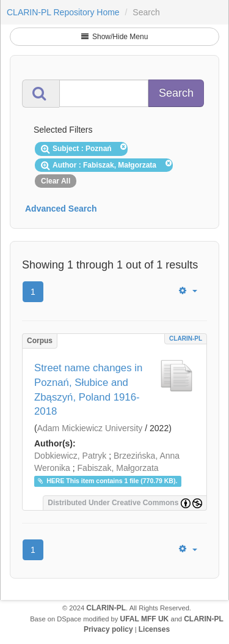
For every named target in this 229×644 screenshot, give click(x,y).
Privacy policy (108, 629)
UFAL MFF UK (145, 619)
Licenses (154, 629)
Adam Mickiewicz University (90, 428)
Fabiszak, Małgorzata (118, 468)
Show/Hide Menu (115, 37)
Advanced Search (61, 209)
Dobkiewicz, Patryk (70, 456)
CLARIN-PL (186, 339)
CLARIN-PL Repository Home (63, 12)
